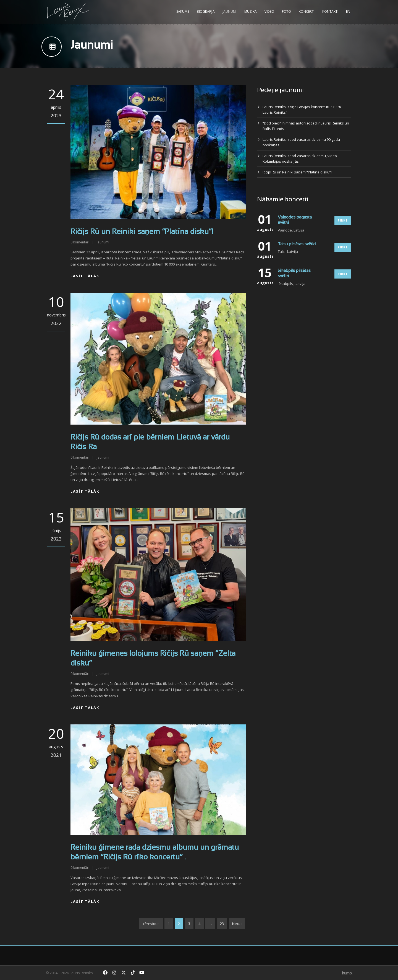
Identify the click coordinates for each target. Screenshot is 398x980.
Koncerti (307, 11)
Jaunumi (230, 11)
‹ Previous (151, 924)
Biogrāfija (206, 11)
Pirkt (343, 220)
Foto (286, 11)
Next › (237, 924)
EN (348, 11)
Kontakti (330, 11)
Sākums (183, 11)
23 (222, 924)
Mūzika (251, 11)
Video (269, 11)
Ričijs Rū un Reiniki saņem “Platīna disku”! (142, 232)
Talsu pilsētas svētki (297, 244)
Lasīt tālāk (85, 276)
